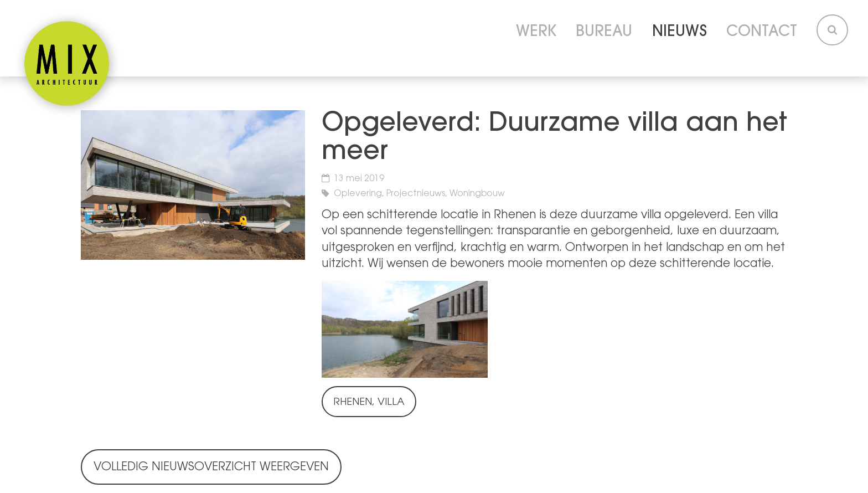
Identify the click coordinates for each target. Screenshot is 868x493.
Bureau (604, 32)
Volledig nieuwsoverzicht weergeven (211, 468)
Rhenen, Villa (369, 403)
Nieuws (680, 32)
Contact (762, 32)
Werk (536, 32)
